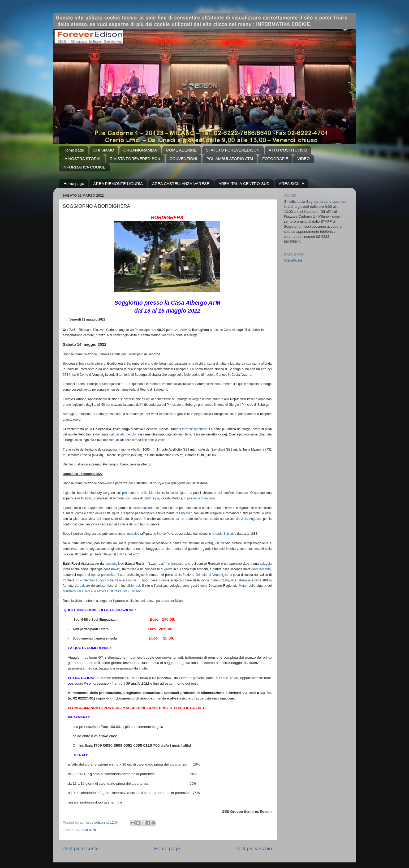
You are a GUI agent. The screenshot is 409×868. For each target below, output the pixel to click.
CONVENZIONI (183, 159)
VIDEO (303, 159)
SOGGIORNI (86, 830)
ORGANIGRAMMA (140, 150)
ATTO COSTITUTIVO (288, 150)
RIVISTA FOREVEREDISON (135, 159)
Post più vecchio (254, 848)
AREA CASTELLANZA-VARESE (181, 183)
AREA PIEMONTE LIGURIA (118, 183)
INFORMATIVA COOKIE (84, 167)
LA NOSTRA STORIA (82, 159)
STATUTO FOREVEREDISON (233, 150)
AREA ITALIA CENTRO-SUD (244, 183)
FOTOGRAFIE (275, 159)
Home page (74, 150)
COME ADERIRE (181, 150)
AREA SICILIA (291, 183)
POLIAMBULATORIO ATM (230, 159)
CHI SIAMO (104, 150)
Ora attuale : (294, 260)
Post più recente (81, 848)
